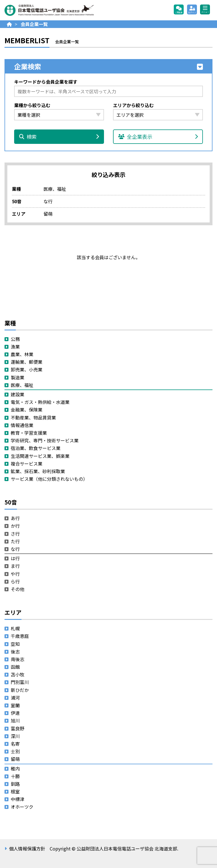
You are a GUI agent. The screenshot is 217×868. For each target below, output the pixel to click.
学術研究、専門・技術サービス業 (45, 440)
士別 (15, 751)
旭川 (15, 720)
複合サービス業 (27, 464)
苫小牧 (18, 674)
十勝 (15, 776)
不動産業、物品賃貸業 (33, 417)
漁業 (15, 347)
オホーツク (22, 807)
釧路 (15, 784)
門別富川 (20, 682)
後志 (15, 651)
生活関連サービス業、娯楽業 (40, 456)
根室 (15, 791)
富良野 (18, 728)
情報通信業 (22, 425)
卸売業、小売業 (27, 369)
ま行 (15, 566)
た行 (15, 541)
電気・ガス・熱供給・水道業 (40, 402)
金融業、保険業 (27, 410)
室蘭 (15, 705)
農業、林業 (22, 354)
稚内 (15, 769)
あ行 (15, 518)
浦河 (15, 698)
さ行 (15, 534)
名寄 (15, 744)
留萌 (15, 759)
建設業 (18, 394)
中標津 (18, 799)
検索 (59, 137)
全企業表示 (158, 137)
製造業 (18, 377)
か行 (15, 526)
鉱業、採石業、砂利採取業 (38, 471)
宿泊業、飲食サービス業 (36, 448)
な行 (15, 549)
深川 (15, 736)
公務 (15, 339)
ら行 (15, 581)
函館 (15, 667)
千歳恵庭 (20, 636)
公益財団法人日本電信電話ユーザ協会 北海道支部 (65, 10)
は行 (15, 558)
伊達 (15, 713)
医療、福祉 (22, 385)
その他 (18, 589)
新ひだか (20, 690)
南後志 (18, 659)
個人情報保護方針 (27, 848)
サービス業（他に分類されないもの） (49, 479)
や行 (15, 574)
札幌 (15, 628)
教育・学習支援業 (29, 433)
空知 (15, 644)
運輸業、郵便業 (27, 362)
